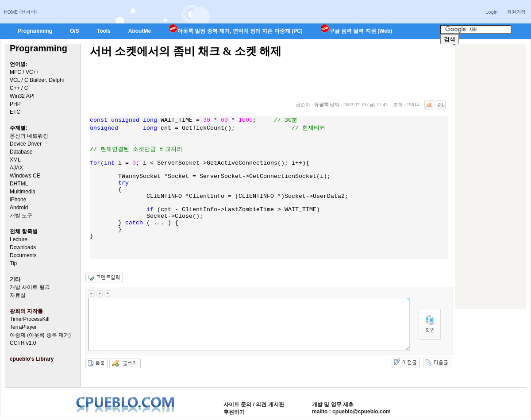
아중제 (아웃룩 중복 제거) (40, 335)
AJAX (16, 168)
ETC (15, 112)
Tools (104, 31)
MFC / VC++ (25, 72)
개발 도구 (21, 216)
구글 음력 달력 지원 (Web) (356, 31)
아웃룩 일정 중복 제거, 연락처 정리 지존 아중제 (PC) (236, 31)
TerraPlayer (23, 327)
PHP (15, 104)
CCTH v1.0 (23, 343)
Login (491, 12)
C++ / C (19, 88)
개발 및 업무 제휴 (333, 405)
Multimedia (23, 192)
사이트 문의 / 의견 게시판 (254, 405)
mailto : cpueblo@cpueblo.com (351, 412)
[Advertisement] (251, 78)
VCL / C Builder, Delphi (37, 80)
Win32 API (22, 96)
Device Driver (26, 144)
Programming (35, 31)
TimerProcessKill (30, 319)
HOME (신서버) (21, 12)
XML (15, 160)
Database (21, 152)
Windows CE (25, 176)
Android (19, 208)
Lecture (19, 239)
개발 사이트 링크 (30, 287)
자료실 (18, 295)
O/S (75, 31)
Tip (13, 263)
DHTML (19, 184)
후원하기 (234, 412)
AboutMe (140, 31)
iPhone (18, 200)
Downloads (23, 247)
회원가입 (516, 12)
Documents (23, 255)
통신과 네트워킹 (29, 136)
